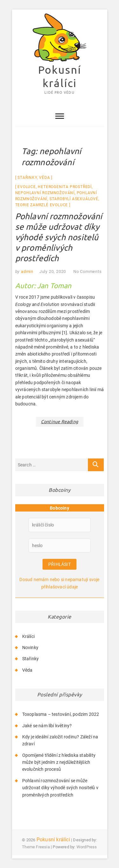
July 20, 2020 (53, 271)
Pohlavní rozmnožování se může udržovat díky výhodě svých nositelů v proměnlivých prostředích (59, 237)
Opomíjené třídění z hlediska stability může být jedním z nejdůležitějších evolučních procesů (59, 762)
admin (26, 271)
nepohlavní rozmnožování (45, 193)
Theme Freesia (36, 847)
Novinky (30, 648)
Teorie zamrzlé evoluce (42, 205)
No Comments (88, 271)
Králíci (28, 636)
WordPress (87, 847)
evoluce (27, 187)
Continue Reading (60, 422)
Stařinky (27, 178)
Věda (44, 178)
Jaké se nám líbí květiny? (47, 726)
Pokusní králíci (60, 76)
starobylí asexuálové (74, 199)
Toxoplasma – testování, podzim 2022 (61, 714)
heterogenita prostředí (65, 187)
